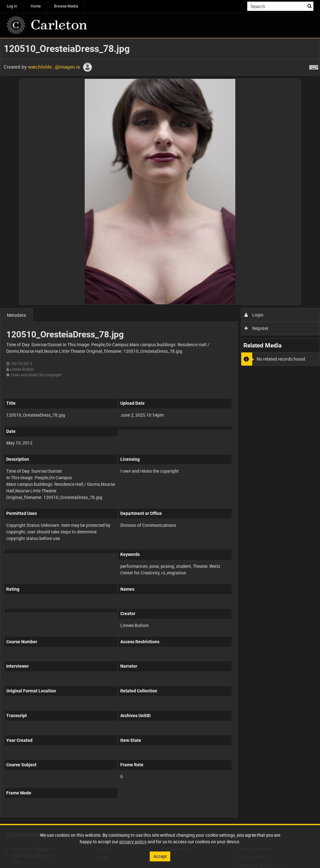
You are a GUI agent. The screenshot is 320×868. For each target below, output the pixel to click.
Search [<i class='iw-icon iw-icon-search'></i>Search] (310, 6)
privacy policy (133, 842)
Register (256, 328)
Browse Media (66, 6)
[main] (160, 431)
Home (36, 6)
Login (254, 315)
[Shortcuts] (314, 66)
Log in (12, 6)
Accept (160, 856)
